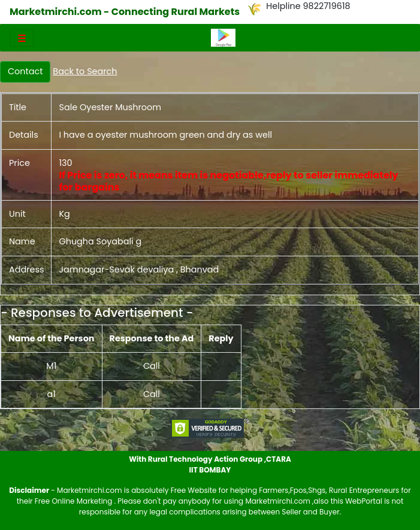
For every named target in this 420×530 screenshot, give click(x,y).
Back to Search (85, 71)
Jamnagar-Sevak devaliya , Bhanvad (139, 269)
